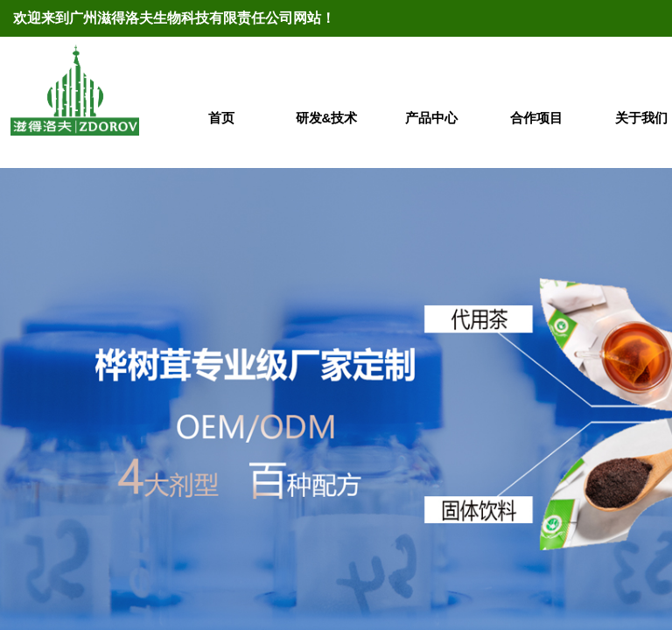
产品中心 (431, 118)
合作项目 (536, 118)
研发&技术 (327, 118)
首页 (221, 118)
